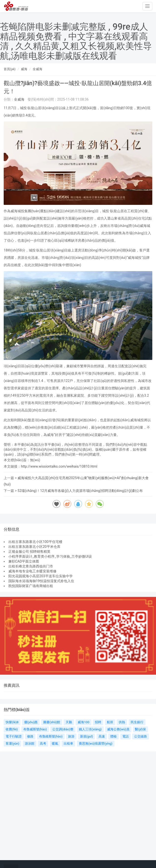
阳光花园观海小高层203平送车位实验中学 (41, 576)
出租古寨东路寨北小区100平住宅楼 (35, 542)
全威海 (37, 69)
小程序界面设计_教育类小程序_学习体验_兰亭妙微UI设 (50, 556)
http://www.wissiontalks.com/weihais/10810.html (59, 466)
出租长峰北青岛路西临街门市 (31, 566)
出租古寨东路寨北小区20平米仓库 (34, 547)
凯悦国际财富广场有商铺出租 (31, 586)
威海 (24, 69)
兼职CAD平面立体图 (24, 561)
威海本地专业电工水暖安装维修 (32, 571)
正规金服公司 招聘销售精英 (29, 552)
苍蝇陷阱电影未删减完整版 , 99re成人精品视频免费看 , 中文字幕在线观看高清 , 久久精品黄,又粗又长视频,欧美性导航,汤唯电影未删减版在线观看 (76, 41)
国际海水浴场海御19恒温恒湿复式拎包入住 (41, 581)
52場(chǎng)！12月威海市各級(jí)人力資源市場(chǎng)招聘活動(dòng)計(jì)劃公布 (80, 491)
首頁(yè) (10, 69)
